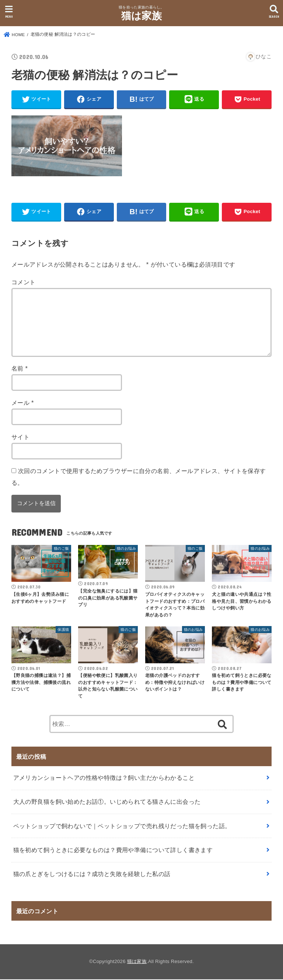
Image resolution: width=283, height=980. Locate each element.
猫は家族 (141, 16)
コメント (24, 283)
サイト (20, 438)
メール (23, 404)
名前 (20, 369)
